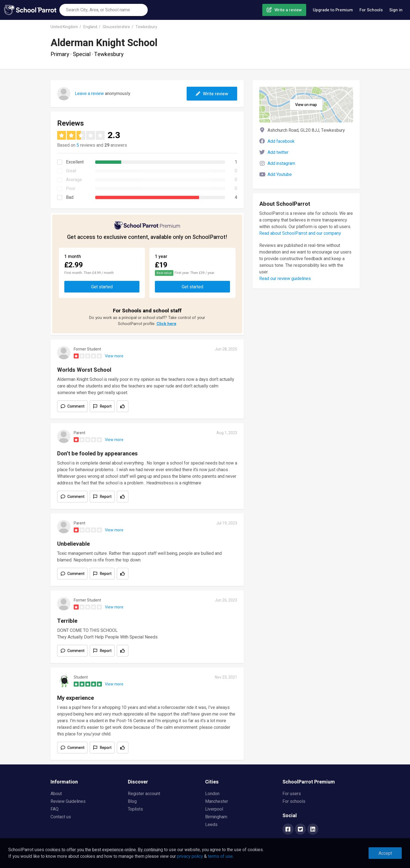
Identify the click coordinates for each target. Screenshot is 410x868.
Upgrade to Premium (333, 10)
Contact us (61, 817)
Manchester (217, 801)
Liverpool (214, 809)
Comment (76, 406)
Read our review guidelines (285, 279)
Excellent (75, 162)
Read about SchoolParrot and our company (300, 233)
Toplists (135, 809)
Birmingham (216, 817)
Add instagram (281, 163)
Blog (132, 801)
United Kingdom (64, 27)
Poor (71, 189)
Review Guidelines (68, 801)
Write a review (288, 10)
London (212, 794)
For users (292, 794)
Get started (102, 287)
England (90, 27)
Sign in (396, 10)
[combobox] (104, 10)
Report (106, 406)
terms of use (220, 856)
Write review (212, 94)
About (56, 794)
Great (71, 171)
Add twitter (278, 152)
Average (74, 180)
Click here (166, 324)
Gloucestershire (116, 27)
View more (114, 356)
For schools (294, 801)
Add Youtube (280, 175)
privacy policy (190, 856)
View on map (306, 105)
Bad (70, 197)
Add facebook (281, 141)
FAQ (55, 809)
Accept (385, 853)
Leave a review (89, 94)
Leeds (211, 825)
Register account (144, 794)
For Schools (371, 10)
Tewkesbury (146, 27)
